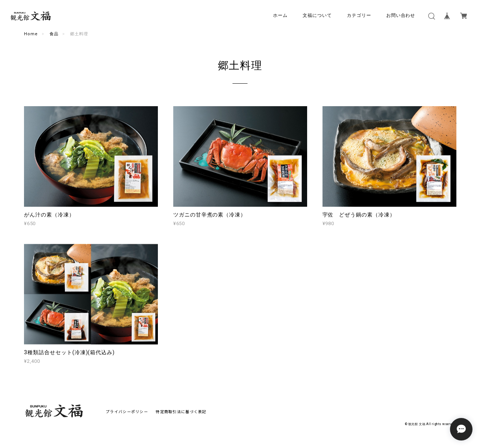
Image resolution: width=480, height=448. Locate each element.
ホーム (280, 15)
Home (31, 34)
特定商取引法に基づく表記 (181, 411)
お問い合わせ (401, 15)
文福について (317, 15)
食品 (54, 34)
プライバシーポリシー (127, 411)
